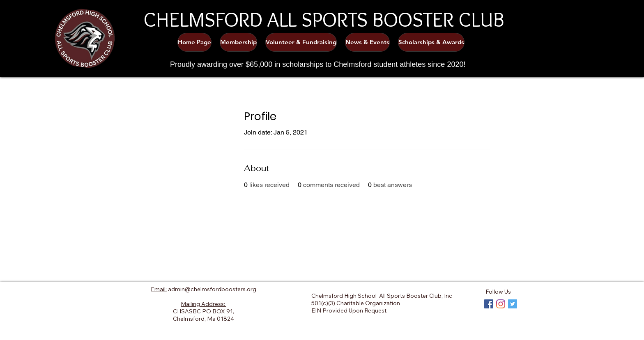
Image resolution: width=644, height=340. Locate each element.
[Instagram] (501, 304)
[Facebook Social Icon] (489, 304)
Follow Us (498, 292)
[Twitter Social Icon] (513, 304)
